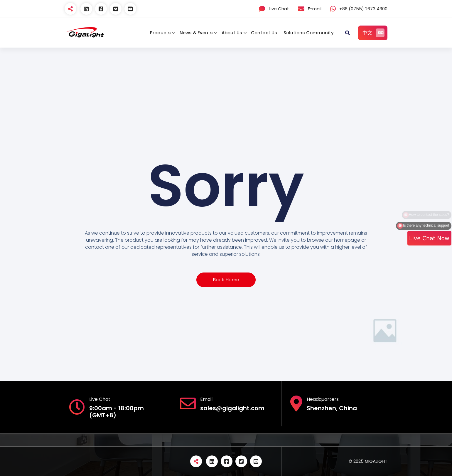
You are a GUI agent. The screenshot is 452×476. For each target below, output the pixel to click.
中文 (373, 33)
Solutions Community (309, 33)
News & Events (196, 33)
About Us (232, 33)
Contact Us (264, 33)
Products (160, 33)
